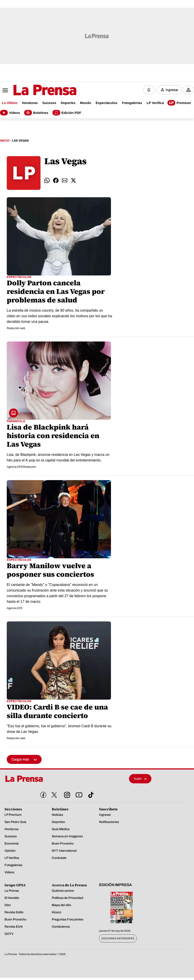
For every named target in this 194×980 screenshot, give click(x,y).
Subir (140, 782)
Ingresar (172, 91)
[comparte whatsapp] (47, 183)
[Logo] (34, 91)
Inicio (5, 143)
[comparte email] (65, 183)
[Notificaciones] (149, 91)
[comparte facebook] (56, 183)
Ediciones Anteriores (118, 941)
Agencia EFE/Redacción (21, 470)
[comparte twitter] (73, 183)
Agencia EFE (15, 611)
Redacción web (16, 331)
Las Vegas (20, 143)
